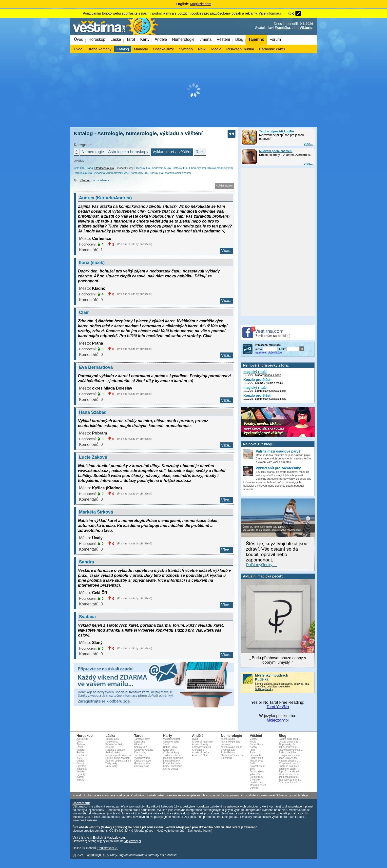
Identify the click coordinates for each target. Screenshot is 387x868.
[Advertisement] (193, 90)
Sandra (87, 562)
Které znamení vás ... (290, 774)
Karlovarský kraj (162, 168)
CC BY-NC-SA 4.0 (121, 831)
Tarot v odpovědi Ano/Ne (277, 131)
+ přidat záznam (224, 186)
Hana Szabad (93, 412)
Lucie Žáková (93, 457)
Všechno (85, 180)
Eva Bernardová (96, 367)
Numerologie (93, 152)
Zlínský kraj (157, 173)
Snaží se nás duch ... (290, 766)
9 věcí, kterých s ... (289, 753)
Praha (89, 168)
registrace (260, 353)
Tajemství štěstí (287, 769)
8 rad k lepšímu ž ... (289, 782)
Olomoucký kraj (139, 173)
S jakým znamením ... (290, 755)
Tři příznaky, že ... (288, 744)
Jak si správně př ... (289, 747)
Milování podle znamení (276, 151)
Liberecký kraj (197, 168)
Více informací (270, 13)
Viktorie (306, 28)
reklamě (124, 795)
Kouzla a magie (273, 375)
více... (308, 144)
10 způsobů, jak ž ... (290, 763)
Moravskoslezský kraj (178, 173)
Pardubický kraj (83, 173)
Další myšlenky (264, 689)
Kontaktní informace (86, 795)
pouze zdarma (100, 180)
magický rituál (255, 372)
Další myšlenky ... (261, 565)
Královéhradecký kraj (220, 168)
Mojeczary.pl (278, 720)
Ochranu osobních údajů (292, 795)
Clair (84, 312)
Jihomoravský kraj (117, 173)
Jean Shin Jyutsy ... (289, 758)
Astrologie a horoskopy (128, 152)
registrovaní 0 (107, 848)
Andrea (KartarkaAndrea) (105, 198)
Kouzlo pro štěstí (257, 380)
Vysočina (99, 173)
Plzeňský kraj (143, 168)
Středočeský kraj (104, 168)
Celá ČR (79, 168)
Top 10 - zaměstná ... (290, 772)
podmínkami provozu (225, 795)
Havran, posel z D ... (290, 761)
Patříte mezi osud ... (290, 739)
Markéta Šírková (96, 512)
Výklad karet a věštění (172, 152)
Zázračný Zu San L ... (290, 780)
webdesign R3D (97, 855)
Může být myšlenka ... (291, 750)
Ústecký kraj (180, 168)
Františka (282, 28)
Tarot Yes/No (278, 707)
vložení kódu (275, 353)
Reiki (200, 152)
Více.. (226, 251)
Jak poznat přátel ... (289, 777)
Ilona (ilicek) (92, 263)
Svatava (87, 617)
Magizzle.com (201, 4)
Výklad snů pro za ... (290, 742)
